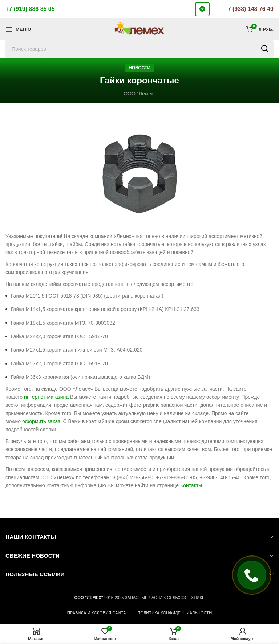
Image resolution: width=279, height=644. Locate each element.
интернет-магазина (46, 397)
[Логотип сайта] (139, 29)
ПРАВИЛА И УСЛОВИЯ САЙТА (97, 613)
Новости (139, 68)
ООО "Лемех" (139, 94)
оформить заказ (41, 421)
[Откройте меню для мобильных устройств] (18, 29)
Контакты (191, 485)
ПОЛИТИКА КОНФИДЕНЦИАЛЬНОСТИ (175, 613)
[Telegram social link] (202, 9)
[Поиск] (139, 49)
